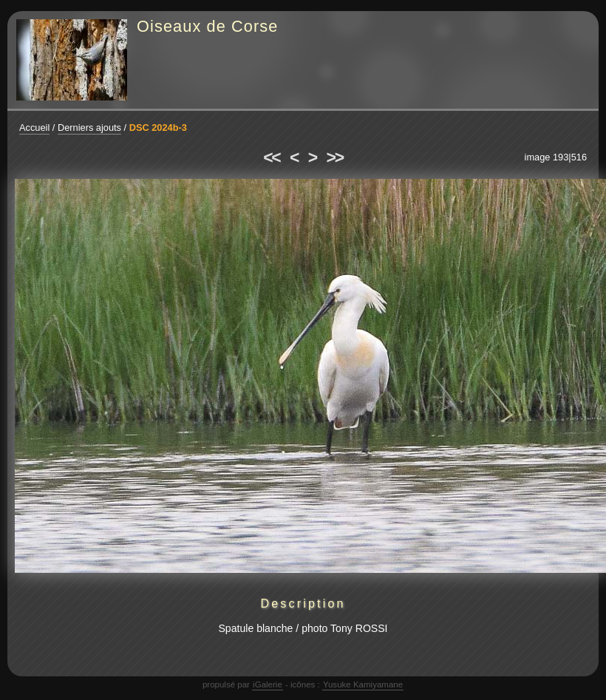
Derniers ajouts (89, 128)
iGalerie (268, 684)
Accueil (34, 128)
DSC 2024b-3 (158, 128)
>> (335, 157)
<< (271, 157)
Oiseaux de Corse (208, 26)
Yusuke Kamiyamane (363, 684)
